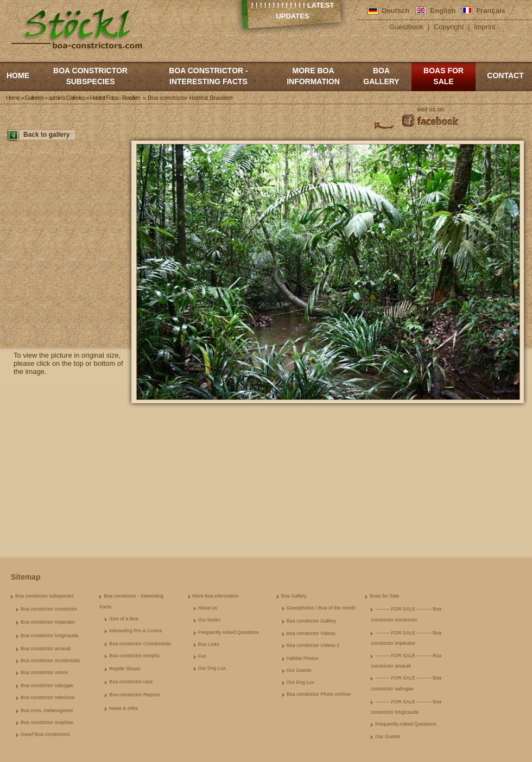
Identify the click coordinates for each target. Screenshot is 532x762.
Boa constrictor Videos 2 (313, 645)
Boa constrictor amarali (46, 649)
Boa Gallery (381, 76)
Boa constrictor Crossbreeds (140, 644)
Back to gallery (46, 135)
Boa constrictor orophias (47, 722)
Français (490, 11)
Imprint (485, 27)
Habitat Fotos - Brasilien (115, 98)
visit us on (431, 109)
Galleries (34, 98)
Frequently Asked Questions (229, 632)
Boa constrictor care (131, 682)
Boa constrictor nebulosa (47, 697)
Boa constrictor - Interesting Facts (208, 76)
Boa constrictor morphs (134, 656)
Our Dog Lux (212, 668)
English (443, 11)
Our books (210, 620)
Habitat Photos (303, 658)
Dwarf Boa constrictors (45, 734)
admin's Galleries (66, 98)
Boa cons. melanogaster (47, 710)
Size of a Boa (124, 619)
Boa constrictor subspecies (90, 76)
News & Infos (123, 708)
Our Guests (299, 670)
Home (18, 75)
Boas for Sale (444, 76)
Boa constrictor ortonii (44, 672)
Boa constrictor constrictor (49, 609)
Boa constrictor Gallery (311, 621)
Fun (202, 656)
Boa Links (209, 644)
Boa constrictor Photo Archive (319, 694)
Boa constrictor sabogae (47, 685)
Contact (505, 75)
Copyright (449, 27)
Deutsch (395, 11)
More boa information (313, 76)
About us (208, 608)
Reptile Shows (125, 669)
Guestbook (406, 27)
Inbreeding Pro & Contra (135, 631)
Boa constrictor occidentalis (50, 661)
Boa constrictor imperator (48, 622)
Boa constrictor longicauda (49, 636)
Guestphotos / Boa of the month (321, 608)
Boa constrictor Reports (135, 695)
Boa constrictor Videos (311, 633)
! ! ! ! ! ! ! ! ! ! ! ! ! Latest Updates (293, 11)
